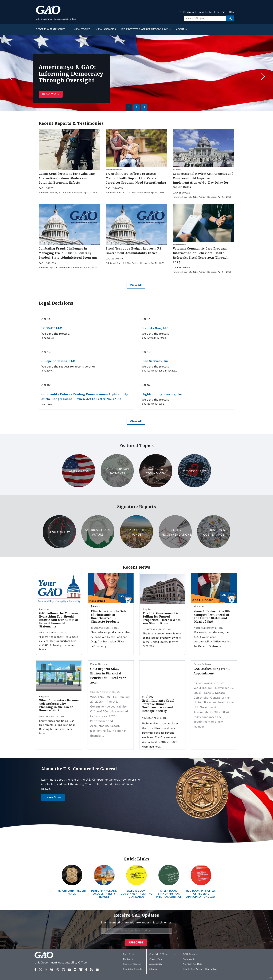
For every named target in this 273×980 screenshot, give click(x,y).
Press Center (205, 12)
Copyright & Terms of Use (163, 954)
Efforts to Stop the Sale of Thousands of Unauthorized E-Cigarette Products (109, 616)
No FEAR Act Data (192, 964)
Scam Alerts (189, 959)
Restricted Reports (132, 969)
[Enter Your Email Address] (136, 931)
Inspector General (132, 964)
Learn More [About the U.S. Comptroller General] (53, 797)
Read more (51, 94)
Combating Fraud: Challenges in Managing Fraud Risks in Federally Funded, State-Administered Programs (68, 253)
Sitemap (153, 969)
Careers (221, 12)
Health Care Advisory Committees (200, 969)
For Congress (186, 12)
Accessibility (156, 964)
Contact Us (129, 959)
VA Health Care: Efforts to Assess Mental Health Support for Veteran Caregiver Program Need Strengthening (136, 178)
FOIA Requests (191, 954)
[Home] (68, 958)
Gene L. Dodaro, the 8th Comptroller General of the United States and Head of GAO (212, 616)
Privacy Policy (157, 959)
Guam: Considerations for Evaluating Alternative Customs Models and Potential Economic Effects (67, 178)
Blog (232, 12)
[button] (263, 76)
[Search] (205, 18)
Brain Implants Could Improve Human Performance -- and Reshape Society (158, 706)
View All (136, 285)
